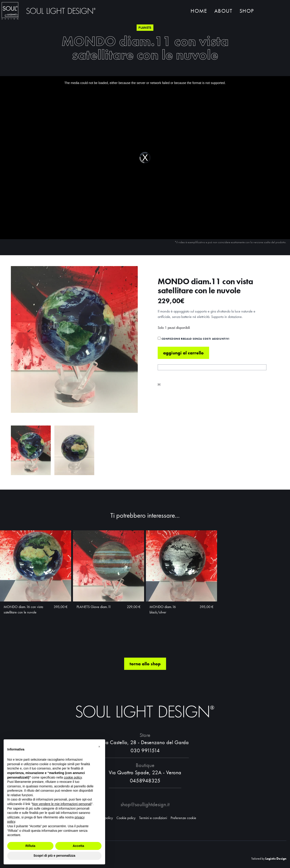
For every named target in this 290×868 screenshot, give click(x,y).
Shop (247, 11)
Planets (145, 28)
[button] (99, 747)
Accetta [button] (79, 846)
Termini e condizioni (153, 818)
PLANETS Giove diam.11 (94, 607)
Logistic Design (276, 858)
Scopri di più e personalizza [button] (54, 856)
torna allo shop (145, 664)
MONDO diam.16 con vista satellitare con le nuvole (23, 610)
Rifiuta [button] (30, 846)
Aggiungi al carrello (183, 353)
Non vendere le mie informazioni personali (62, 804)
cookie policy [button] (73, 777)
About (223, 11)
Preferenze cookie (183, 818)
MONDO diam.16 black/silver (163, 610)
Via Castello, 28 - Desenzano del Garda (145, 742)
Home (199, 11)
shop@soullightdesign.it (145, 804)
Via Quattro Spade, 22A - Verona (145, 772)
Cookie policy (126, 818)
